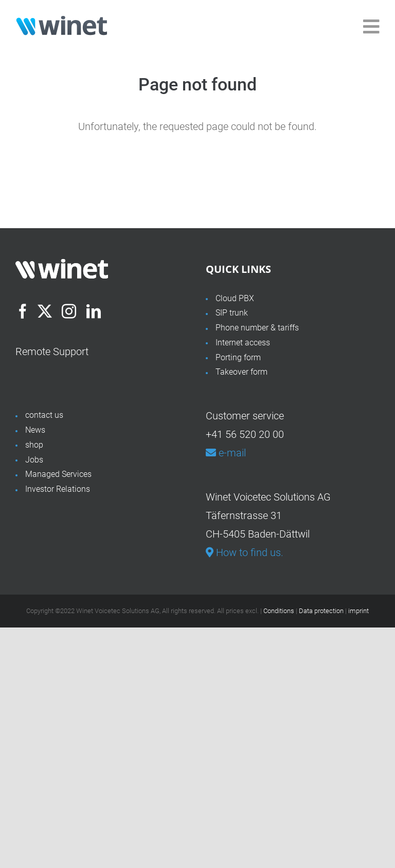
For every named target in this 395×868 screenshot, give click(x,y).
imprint (358, 611)
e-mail (226, 453)
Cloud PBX (235, 298)
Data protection (321, 611)
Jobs (34, 460)
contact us (44, 415)
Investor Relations (58, 489)
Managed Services (58, 474)
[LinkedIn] (94, 311)
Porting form (238, 357)
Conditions (279, 611)
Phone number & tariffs (257, 328)
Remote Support (52, 352)
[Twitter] (45, 311)
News (35, 430)
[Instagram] (69, 311)
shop (34, 445)
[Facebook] (23, 311)
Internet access (243, 343)
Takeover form (241, 372)
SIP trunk (232, 313)
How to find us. (245, 552)
